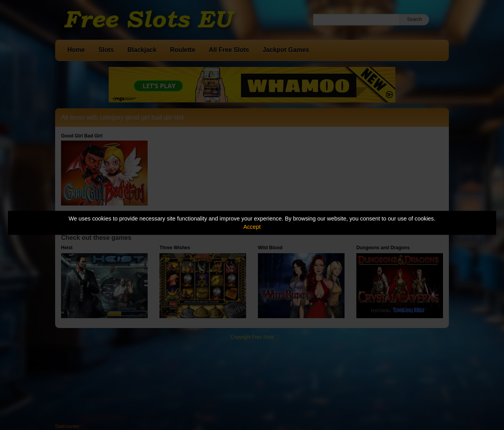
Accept (252, 227)
